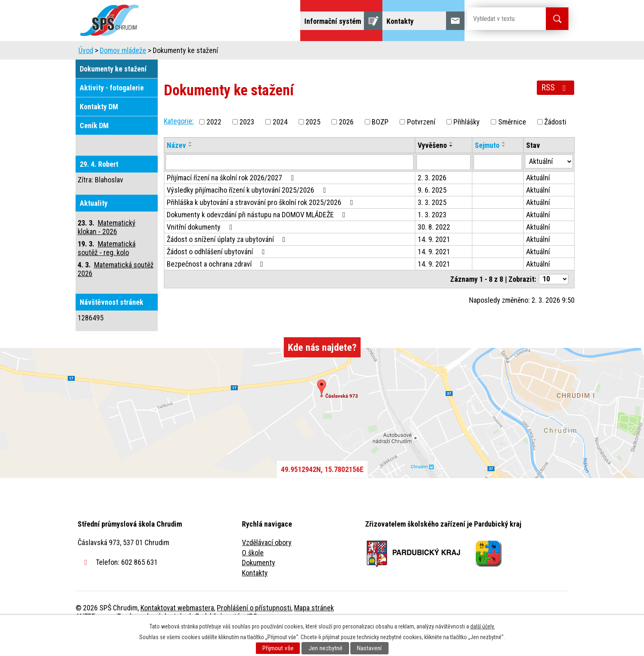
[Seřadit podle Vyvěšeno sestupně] (451, 169)
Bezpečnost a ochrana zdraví (217, 287)
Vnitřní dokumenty (201, 250)
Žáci (374, 52)
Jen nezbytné (325, 648)
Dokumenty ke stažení (113, 92)
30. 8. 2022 (434, 250)
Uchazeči (212, 52)
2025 (313, 145)
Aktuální (538, 201)
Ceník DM (94, 148)
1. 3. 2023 (432, 238)
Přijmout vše (278, 648)
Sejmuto (487, 168)
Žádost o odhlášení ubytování (217, 275)
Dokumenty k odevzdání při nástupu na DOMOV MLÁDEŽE (258, 238)
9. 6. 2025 (432, 213)
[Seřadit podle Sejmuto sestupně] (504, 169)
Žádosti (555, 145)
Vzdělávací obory (267, 565)
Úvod (139, 52)
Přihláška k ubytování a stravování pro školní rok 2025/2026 (261, 225)
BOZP (380, 145)
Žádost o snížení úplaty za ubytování (228, 262)
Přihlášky (467, 145)
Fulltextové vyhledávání (523, 52)
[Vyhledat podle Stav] (549, 184)
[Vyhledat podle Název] (290, 185)
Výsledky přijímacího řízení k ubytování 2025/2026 (248, 213)
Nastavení (369, 648)
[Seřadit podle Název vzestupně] (191, 166)
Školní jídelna (329, 52)
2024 (280, 145)
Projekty (457, 52)
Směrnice (512, 145)
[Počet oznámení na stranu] (554, 302)
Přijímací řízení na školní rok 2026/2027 (232, 201)
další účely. (483, 626)
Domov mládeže (267, 52)
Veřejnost (413, 52)
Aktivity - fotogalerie (112, 111)
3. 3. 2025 (432, 225)
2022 (214, 145)
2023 (247, 145)
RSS (555, 111)
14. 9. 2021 (434, 262)
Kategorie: (179, 144)
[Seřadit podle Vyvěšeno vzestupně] (451, 166)
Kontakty (255, 596)
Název (176, 168)
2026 (346, 145)
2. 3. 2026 (432, 201)
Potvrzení (421, 145)
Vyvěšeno (432, 168)
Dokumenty (259, 586)
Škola (172, 52)
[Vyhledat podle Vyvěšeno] (444, 185)
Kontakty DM (99, 130)
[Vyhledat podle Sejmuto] (498, 185)
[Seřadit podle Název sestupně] (191, 169)
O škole (253, 576)
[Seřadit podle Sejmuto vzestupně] (504, 166)
